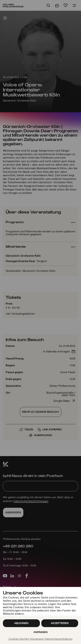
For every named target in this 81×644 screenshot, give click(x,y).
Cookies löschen (19, 639)
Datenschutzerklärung (58, 639)
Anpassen (40, 632)
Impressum (37, 639)
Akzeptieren (60, 623)
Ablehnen (21, 623)
